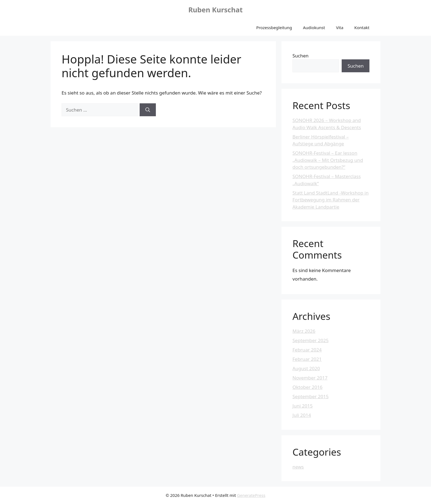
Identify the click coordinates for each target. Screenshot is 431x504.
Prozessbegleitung (274, 27)
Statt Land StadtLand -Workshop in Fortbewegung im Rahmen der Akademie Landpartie (331, 200)
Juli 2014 (302, 415)
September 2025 (310, 340)
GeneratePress (251, 495)
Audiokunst (314, 27)
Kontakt (362, 27)
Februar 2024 (307, 350)
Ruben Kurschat (215, 10)
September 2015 (310, 396)
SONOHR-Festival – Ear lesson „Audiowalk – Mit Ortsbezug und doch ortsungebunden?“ (328, 160)
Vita (340, 27)
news (298, 467)
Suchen (301, 56)
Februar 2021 (307, 359)
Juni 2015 (302, 406)
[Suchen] (148, 110)
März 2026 (304, 331)
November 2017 (310, 378)
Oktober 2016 (307, 387)
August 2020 (306, 368)
